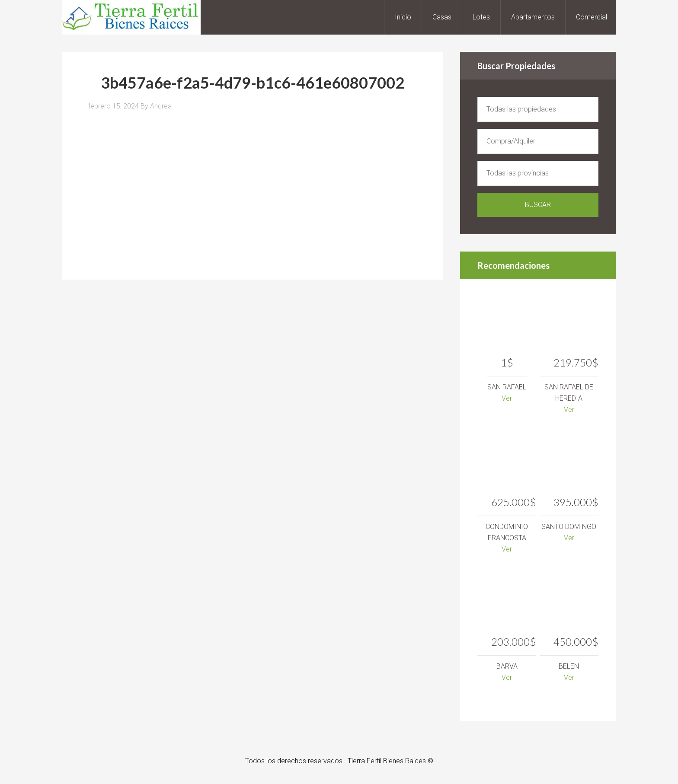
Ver (507, 398)
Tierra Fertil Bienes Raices (131, 17)
